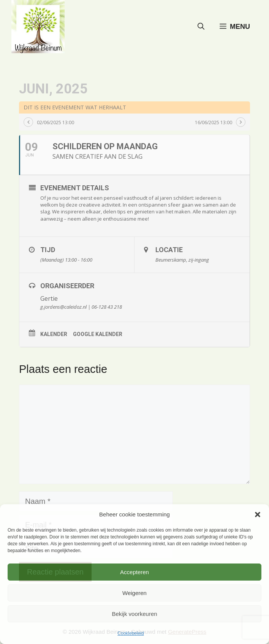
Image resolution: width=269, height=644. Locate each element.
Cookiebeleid (131, 633)
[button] (258, 515)
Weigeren (134, 593)
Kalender (54, 334)
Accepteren (134, 572)
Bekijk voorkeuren (134, 614)
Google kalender (98, 334)
